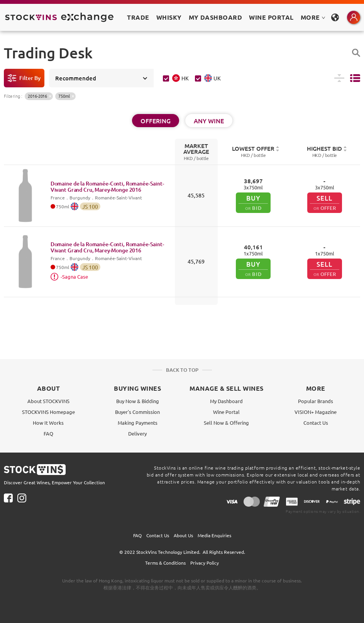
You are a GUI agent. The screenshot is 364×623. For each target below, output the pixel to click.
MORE (313, 17)
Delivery (137, 433)
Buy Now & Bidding (138, 401)
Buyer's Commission (137, 412)
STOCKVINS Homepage (48, 412)
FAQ (48, 433)
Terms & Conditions (165, 563)
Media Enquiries (214, 535)
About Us (183, 535)
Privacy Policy (205, 563)
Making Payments (138, 423)
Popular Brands (316, 401)
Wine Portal (271, 17)
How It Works (48, 423)
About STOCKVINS (48, 401)
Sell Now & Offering (226, 423)
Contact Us (316, 423)
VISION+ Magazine (316, 412)
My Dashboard (226, 401)
